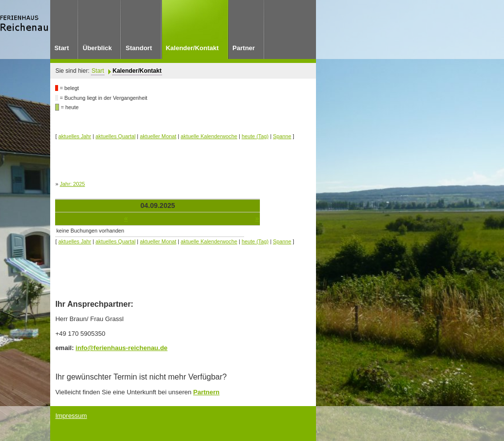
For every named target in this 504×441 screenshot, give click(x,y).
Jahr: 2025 (72, 184)
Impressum (71, 416)
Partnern (206, 392)
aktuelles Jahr (75, 136)
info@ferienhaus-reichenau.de (122, 348)
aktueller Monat (158, 136)
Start (98, 71)
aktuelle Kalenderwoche (209, 136)
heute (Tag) (255, 136)
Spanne (282, 136)
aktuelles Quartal (115, 136)
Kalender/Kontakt (137, 71)
